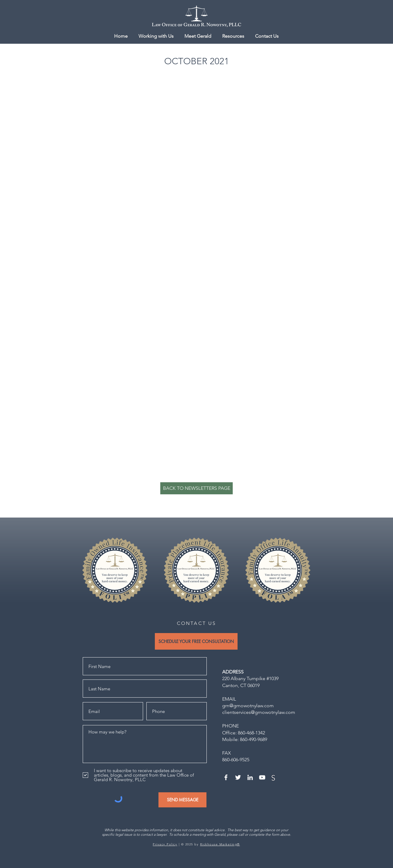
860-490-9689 (254, 739)
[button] (233, 36)
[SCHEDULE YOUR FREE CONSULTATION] (196, 641)
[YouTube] (262, 777)
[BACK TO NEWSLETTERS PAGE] (197, 488)
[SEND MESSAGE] (182, 800)
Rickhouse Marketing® (220, 844)
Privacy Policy (165, 844)
